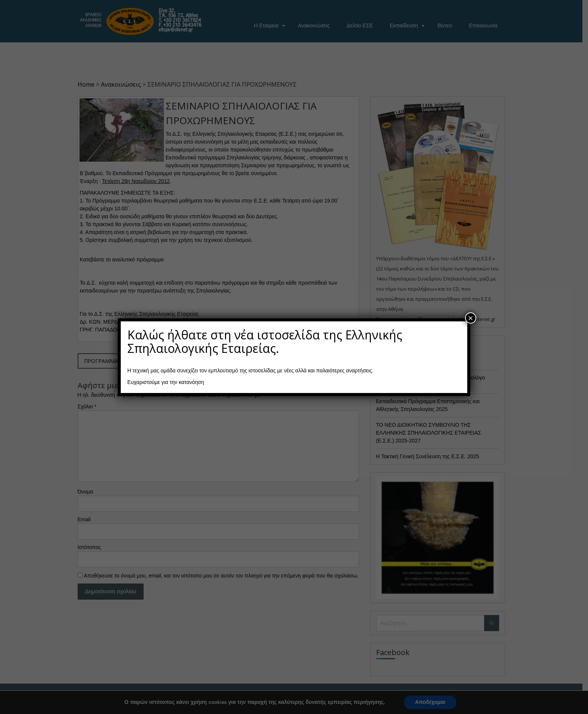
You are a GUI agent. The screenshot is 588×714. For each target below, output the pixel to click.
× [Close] (471, 318)
